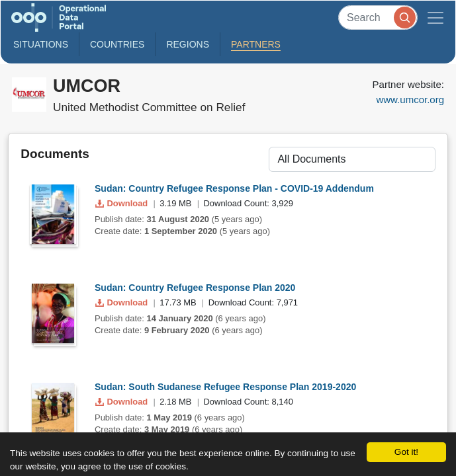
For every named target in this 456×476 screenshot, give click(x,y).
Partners (256, 44)
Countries (117, 44)
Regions (188, 44)
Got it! (406, 452)
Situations (41, 44)
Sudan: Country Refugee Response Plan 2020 (195, 288)
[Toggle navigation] (435, 18)
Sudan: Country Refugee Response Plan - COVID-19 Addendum (234, 188)
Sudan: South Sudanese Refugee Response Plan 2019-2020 (225, 387)
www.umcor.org (410, 99)
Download (123, 203)
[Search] (378, 18)
